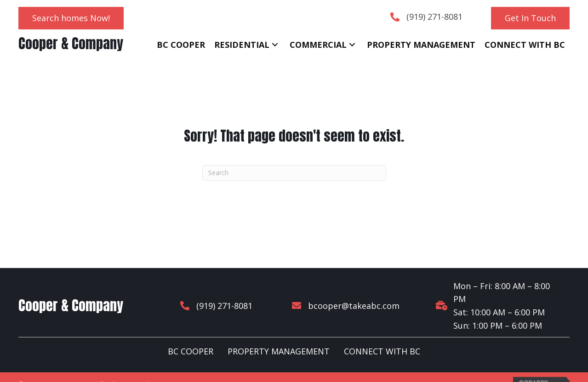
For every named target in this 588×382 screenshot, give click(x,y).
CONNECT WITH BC (382, 338)
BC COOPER (191, 338)
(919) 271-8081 (434, 17)
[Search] (294, 173)
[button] (71, 18)
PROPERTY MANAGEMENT (279, 338)
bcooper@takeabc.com (346, 299)
